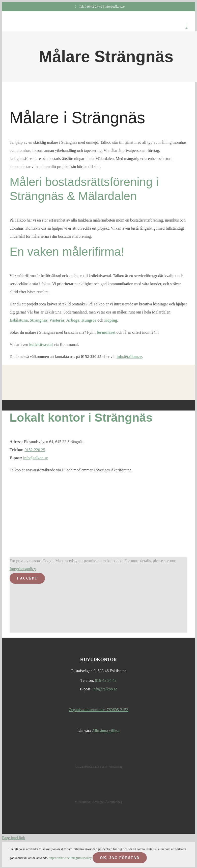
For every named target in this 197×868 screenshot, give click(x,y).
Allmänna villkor (106, 730)
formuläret (106, 332)
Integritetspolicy (23, 569)
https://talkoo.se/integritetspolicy (70, 858)
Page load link (14, 838)
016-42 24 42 (106, 680)
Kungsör (89, 320)
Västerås (57, 320)
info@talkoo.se (129, 357)
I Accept (27, 578)
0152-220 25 (35, 450)
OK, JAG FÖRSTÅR (120, 858)
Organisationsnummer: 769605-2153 (99, 710)
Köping (111, 320)
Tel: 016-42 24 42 (87, 6)
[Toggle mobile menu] (186, 26)
